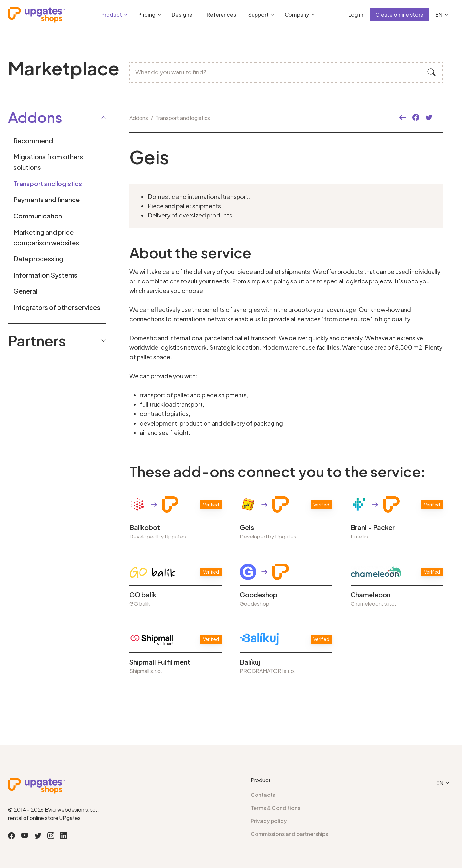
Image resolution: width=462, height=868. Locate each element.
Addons (139, 118)
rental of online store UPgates (44, 818)
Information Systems (45, 275)
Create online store (399, 15)
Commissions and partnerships (289, 834)
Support (258, 15)
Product (112, 15)
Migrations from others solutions (48, 162)
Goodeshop (259, 595)
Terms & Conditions (275, 808)
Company (297, 15)
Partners (57, 340)
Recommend (33, 141)
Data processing (38, 258)
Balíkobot (145, 527)
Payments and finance (47, 199)
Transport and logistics (48, 183)
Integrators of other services (57, 307)
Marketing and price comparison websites (46, 237)
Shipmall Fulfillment (160, 662)
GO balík (143, 595)
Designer (183, 15)
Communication (38, 216)
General (25, 291)
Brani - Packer (373, 527)
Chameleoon (371, 595)
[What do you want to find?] (286, 72)
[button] (403, 118)
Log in (356, 15)
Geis (247, 527)
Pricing (147, 15)
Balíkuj (250, 662)
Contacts (263, 795)
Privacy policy (269, 821)
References (221, 15)
